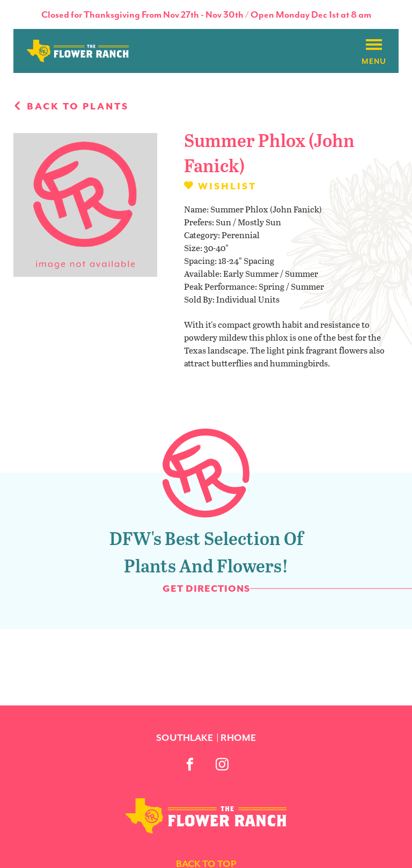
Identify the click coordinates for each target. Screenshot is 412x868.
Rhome (238, 738)
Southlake (185, 738)
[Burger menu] (374, 45)
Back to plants (71, 106)
